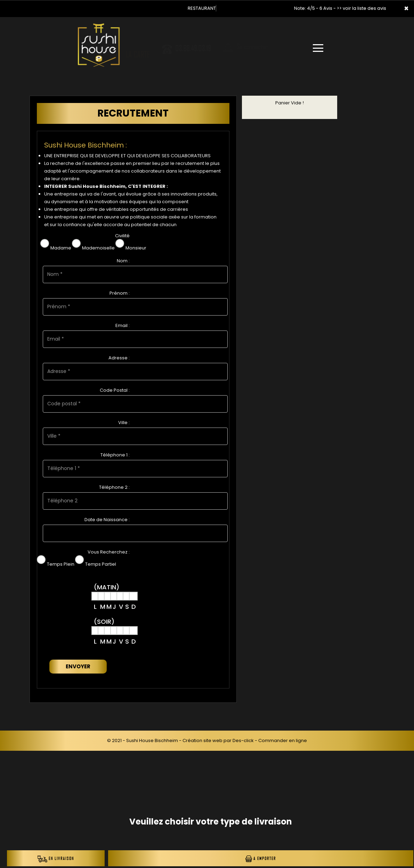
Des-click (243, 740)
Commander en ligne (283, 740)
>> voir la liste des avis (362, 8)
